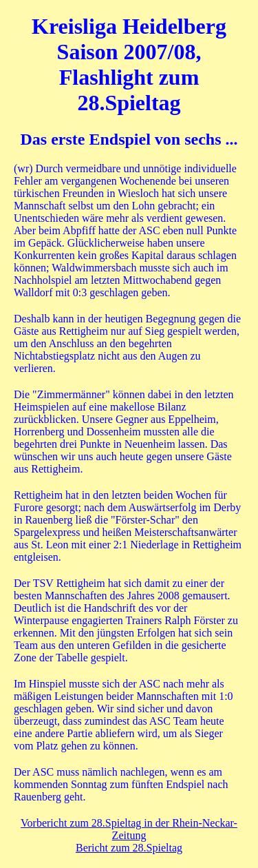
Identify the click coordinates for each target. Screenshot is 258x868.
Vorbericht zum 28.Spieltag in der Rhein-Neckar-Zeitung (129, 829)
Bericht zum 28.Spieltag (129, 848)
